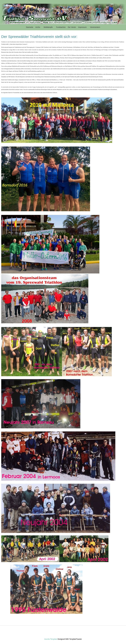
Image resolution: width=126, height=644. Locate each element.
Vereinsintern (95, 27)
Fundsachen (61, 27)
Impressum (82, 27)
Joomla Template (51, 639)
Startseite (30, 27)
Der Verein (72, 27)
